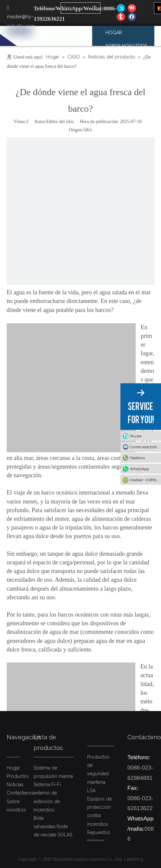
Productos (18, 776)
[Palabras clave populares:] (95, 8)
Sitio (88, 130)
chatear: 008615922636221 (145, 480)
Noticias (15, 785)
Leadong (134, 859)
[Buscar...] (75, 8)
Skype (136, 436)
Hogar (13, 768)
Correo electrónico (145, 447)
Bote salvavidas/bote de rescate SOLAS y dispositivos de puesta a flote (53, 835)
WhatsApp (139, 469)
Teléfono (137, 458)
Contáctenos (20, 793)
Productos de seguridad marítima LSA (98, 774)
